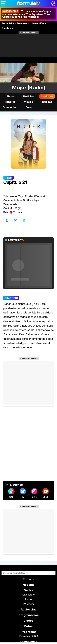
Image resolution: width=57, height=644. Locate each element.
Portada (28, 579)
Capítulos (7, 28)
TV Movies (28, 604)
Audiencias (29, 609)
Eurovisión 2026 (29, 636)
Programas (29, 632)
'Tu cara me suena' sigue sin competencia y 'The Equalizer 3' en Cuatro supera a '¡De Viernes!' (27, 14)
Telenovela (23, 23)
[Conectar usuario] (54, 3)
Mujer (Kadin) (40, 23)
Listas (28, 599)
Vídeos (28, 102)
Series (28, 590)
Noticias (29, 96)
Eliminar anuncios (30, 33)
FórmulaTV (8, 23)
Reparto (10, 102)
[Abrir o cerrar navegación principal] (3, 3)
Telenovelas (28, 642)
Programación (29, 615)
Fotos (28, 626)
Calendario (29, 595)
